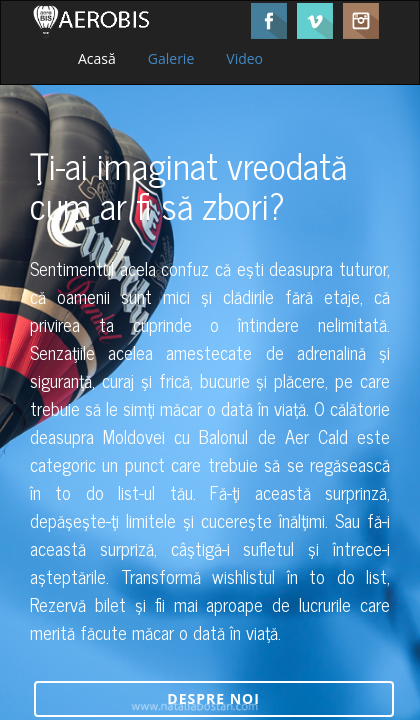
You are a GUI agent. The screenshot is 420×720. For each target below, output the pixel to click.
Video (244, 58)
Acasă (97, 58)
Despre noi (213, 698)
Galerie (171, 58)
